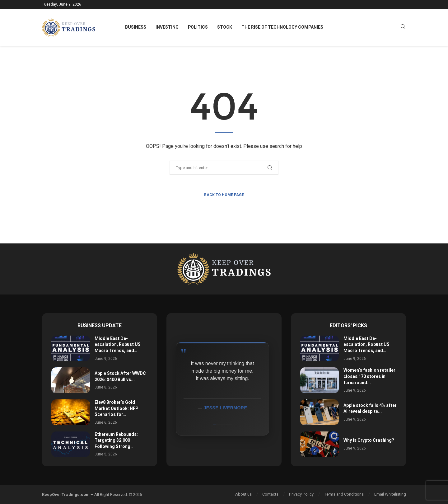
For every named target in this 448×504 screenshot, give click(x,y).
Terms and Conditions (344, 494)
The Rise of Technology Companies (282, 27)
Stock (225, 27)
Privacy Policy (301, 494)
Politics (198, 27)
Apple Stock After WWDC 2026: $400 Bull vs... (120, 377)
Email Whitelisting (390, 494)
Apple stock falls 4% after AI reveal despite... (370, 409)
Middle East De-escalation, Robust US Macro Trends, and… (118, 345)
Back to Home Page (224, 195)
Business (136, 27)
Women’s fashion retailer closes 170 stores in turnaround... (369, 376)
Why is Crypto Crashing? (369, 440)
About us (243, 494)
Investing (167, 27)
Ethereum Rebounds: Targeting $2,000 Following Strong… (116, 440)
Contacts (270, 494)
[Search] (403, 28)
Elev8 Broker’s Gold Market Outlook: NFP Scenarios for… (116, 408)
